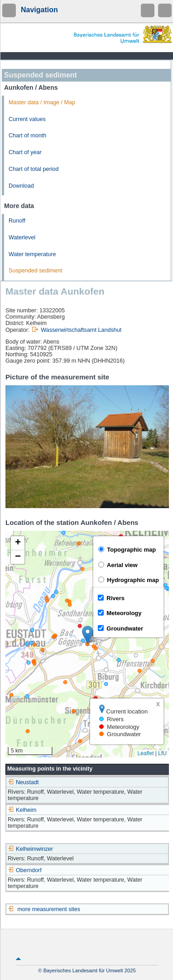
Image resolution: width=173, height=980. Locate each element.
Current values (27, 119)
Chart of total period (34, 169)
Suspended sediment (35, 271)
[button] (88, 635)
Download (21, 186)
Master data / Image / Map (42, 102)
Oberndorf (25, 870)
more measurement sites (49, 909)
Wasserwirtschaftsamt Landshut (81, 330)
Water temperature (32, 254)
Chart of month (27, 136)
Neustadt (23, 782)
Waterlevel (22, 238)
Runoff (17, 221)
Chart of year (25, 152)
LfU (162, 753)
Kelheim (22, 810)
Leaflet (145, 753)
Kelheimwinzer (30, 849)
